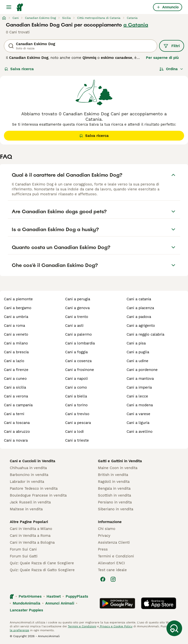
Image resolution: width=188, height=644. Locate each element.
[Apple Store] (159, 603)
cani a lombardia (80, 343)
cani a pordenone (142, 370)
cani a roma (14, 326)
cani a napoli (76, 379)
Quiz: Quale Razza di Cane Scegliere (42, 563)
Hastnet (54, 596)
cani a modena (140, 405)
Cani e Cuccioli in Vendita (33, 461)
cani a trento (77, 317)
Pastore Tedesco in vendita (34, 488)
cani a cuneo (15, 379)
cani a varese (138, 414)
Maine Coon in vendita (118, 468)
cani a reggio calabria (145, 334)
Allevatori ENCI (111, 563)
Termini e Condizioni (116, 556)
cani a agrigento (141, 326)
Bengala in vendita (114, 488)
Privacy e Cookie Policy (116, 626)
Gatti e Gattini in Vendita (120, 461)
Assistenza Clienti (114, 542)
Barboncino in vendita (29, 475)
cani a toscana (17, 423)
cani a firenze (16, 370)
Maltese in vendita (26, 509)
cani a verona (16, 396)
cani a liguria (138, 423)
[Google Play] (117, 603)
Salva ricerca (19, 69)
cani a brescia (16, 352)
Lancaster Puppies (26, 610)
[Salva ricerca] (174, 628)
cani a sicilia (15, 387)
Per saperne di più (162, 58)
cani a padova (139, 317)
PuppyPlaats (77, 596)
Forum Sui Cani (23, 549)
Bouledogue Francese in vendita (38, 495)
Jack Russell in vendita (30, 502)
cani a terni (14, 414)
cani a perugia (78, 299)
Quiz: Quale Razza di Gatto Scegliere (42, 570)
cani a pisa (136, 343)
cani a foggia (76, 352)
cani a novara (16, 440)
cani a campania (18, 405)
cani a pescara (78, 423)
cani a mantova (140, 379)
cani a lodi (74, 432)
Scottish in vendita (114, 495)
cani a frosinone (80, 370)
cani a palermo (78, 334)
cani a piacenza (140, 308)
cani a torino (76, 405)
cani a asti (74, 326)
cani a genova (77, 308)
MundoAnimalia (27, 603)
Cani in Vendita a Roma (30, 536)
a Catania (136, 25)
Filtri (172, 46)
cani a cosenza (78, 361)
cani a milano (16, 343)
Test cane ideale (112, 570)
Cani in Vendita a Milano (31, 529)
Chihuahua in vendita (28, 468)
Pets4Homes (30, 596)
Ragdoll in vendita (114, 482)
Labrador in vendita (27, 482)
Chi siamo (107, 529)
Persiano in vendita (115, 502)
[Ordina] (171, 69)
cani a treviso (77, 414)
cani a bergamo (18, 308)
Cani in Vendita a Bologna (32, 542)
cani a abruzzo (17, 432)
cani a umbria (16, 317)
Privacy (104, 536)
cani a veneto (16, 334)
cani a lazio (14, 361)
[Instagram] (113, 579)
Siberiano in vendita (116, 509)
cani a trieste (77, 440)
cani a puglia (138, 352)
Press (103, 549)
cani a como (76, 387)
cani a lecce (137, 396)
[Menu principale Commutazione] (9, 7)
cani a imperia (139, 387)
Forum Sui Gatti (24, 556)
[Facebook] (103, 579)
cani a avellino (140, 432)
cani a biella (76, 396)
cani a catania (139, 299)
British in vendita (113, 475)
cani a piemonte (18, 299)
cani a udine (137, 361)
